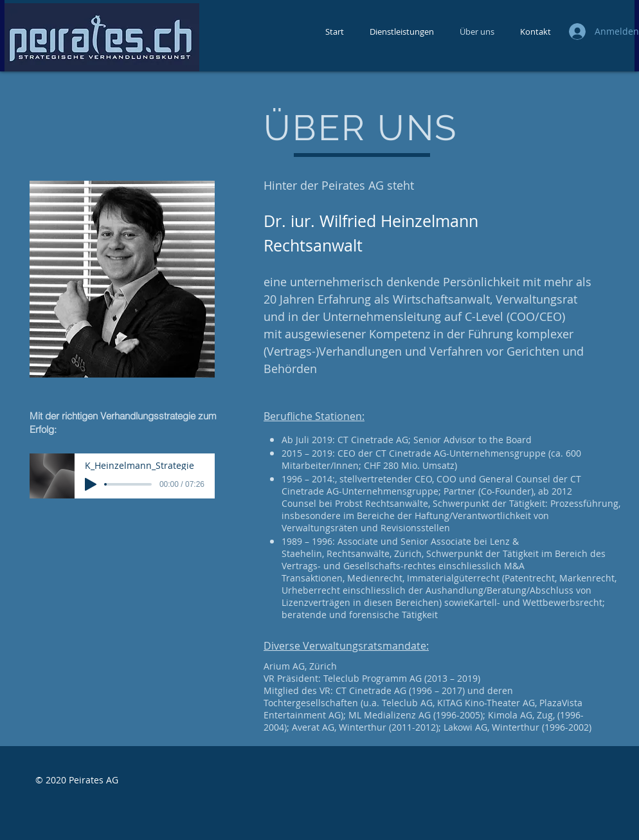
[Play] (91, 484)
